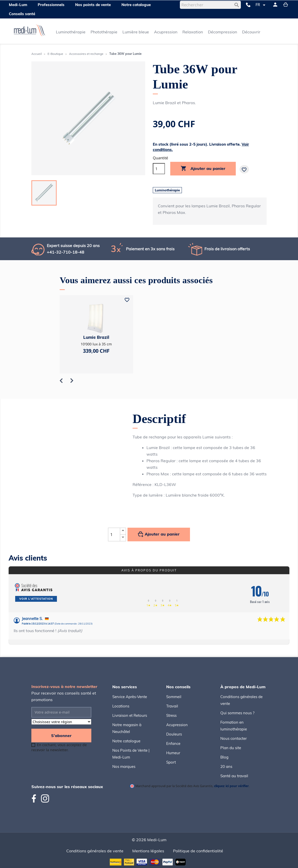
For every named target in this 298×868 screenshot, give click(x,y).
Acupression (177, 725)
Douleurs (174, 734)
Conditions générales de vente (95, 851)
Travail (172, 706)
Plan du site (231, 748)
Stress (171, 715)
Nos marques (124, 766)
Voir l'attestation (36, 599)
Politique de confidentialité (198, 851)
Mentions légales (148, 851)
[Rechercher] (210, 5)
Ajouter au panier (203, 169)
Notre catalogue (126, 741)
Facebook (36, 798)
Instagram (45, 798)
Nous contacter (233, 738)
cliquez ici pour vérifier (231, 786)
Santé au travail (234, 776)
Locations (121, 706)
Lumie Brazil (96, 337)
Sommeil (174, 697)
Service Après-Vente (130, 697)
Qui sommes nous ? (237, 713)
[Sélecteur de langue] (261, 5)
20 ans (226, 766)
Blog (224, 757)
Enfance (173, 743)
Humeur (173, 753)
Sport (171, 762)
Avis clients (28, 558)
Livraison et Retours (130, 715)
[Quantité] (159, 169)
